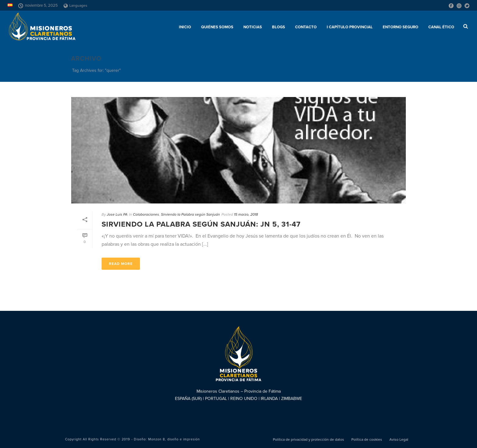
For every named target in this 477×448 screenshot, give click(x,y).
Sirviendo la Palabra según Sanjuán (190, 214)
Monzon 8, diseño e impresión (174, 439)
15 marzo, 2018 (246, 214)
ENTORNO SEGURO (400, 27)
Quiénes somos (217, 27)
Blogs (279, 27)
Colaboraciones (146, 214)
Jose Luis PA (117, 214)
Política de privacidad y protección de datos (308, 439)
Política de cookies (367, 439)
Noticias (253, 27)
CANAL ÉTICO (441, 27)
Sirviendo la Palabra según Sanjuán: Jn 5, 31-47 (201, 224)
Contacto (306, 27)
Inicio (185, 27)
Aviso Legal (399, 439)
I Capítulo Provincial (350, 27)
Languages (75, 5)
